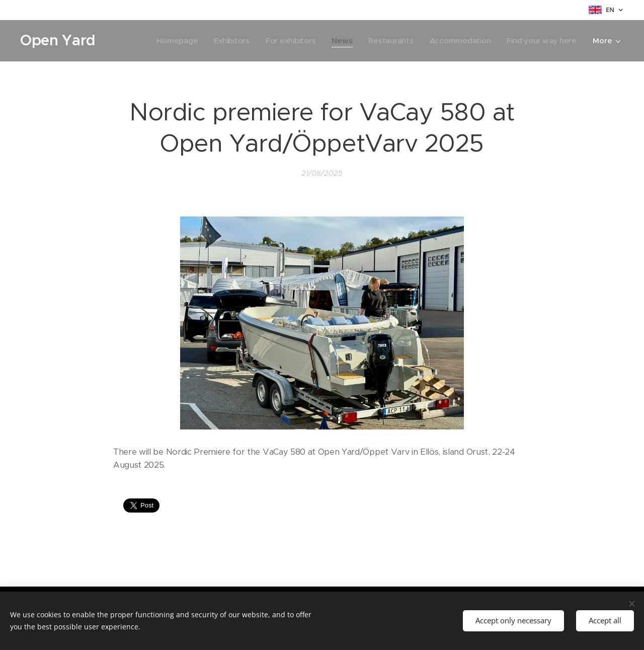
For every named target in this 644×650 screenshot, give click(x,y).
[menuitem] (171, 41)
